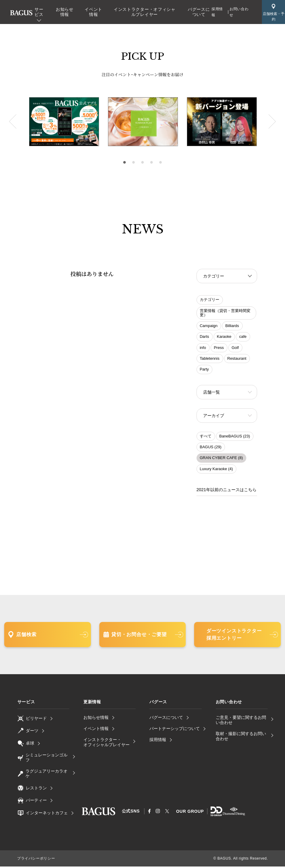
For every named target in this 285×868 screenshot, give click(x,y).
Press (219, 348)
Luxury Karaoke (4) (216, 471)
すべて (206, 438)
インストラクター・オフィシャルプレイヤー (145, 12)
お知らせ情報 (65, 12)
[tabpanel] (143, 122)
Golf (235, 348)
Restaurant (237, 359)
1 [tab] (124, 163)
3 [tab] (142, 163)
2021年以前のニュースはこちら (226, 491)
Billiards (232, 326)
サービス (39, 12)
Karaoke (224, 337)
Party (204, 370)
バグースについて (199, 12)
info (203, 348)
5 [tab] (160, 163)
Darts (204, 337)
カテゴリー (210, 300)
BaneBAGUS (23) (235, 438)
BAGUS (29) (211, 449)
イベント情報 (93, 12)
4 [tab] (151, 163)
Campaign (209, 326)
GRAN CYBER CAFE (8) (221, 460)
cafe (243, 337)
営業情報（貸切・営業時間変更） (225, 313)
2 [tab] (133, 163)
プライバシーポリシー (36, 860)
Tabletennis (210, 359)
